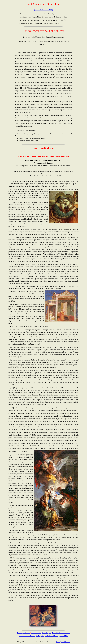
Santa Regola (46, 633)
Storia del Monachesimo (27, 636)
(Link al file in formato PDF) (43, 10)
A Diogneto (40, 636)
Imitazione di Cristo (52, 636)
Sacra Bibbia (64, 636)
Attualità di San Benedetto (61, 633)
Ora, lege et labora (24, 633)
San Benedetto (36, 633)
